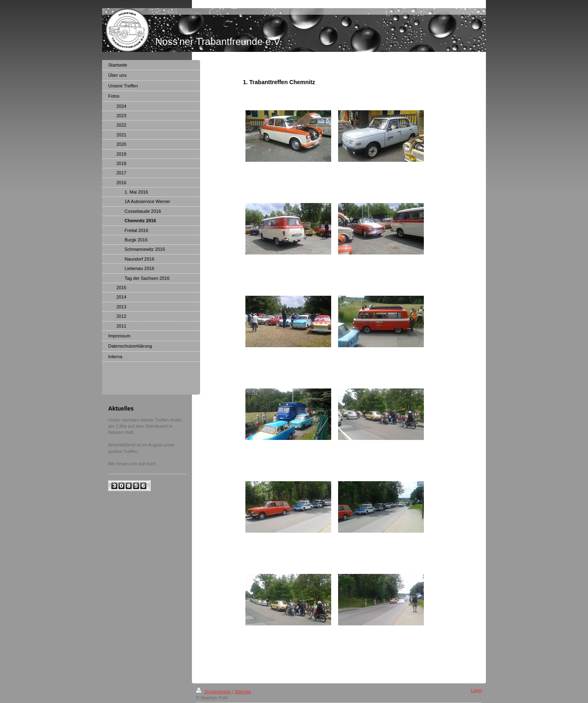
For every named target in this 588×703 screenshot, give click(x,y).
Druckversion (214, 692)
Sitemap (243, 692)
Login (476, 690)
